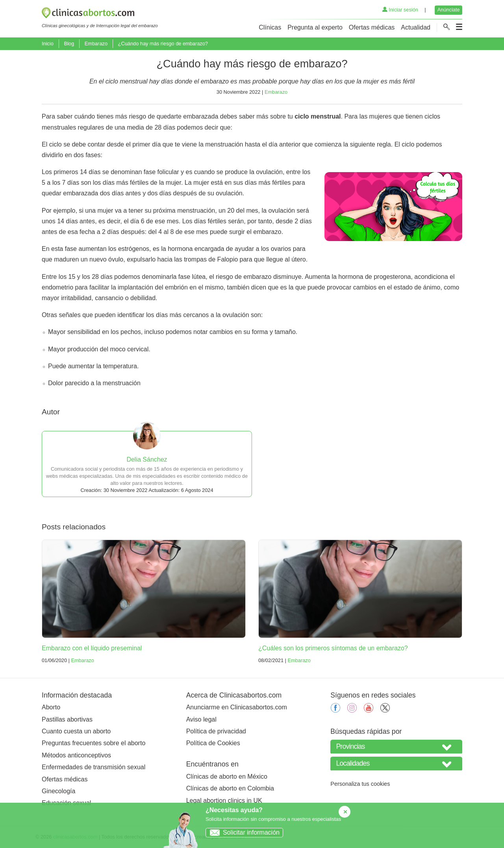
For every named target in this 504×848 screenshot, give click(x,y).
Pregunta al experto (315, 27)
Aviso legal (201, 719)
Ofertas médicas (372, 27)
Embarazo (96, 44)
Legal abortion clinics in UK (224, 801)
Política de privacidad (216, 731)
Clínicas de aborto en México (227, 777)
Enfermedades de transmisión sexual (94, 767)
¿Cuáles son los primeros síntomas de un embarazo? (333, 648)
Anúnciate (449, 10)
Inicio (48, 44)
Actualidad (416, 27)
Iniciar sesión (400, 10)
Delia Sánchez (147, 459)
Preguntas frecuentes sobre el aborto (94, 743)
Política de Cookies (213, 743)
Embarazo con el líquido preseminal (92, 648)
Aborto (51, 707)
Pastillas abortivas (67, 719)
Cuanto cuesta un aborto (76, 731)
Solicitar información (243, 832)
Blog (69, 44)
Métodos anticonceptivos (76, 755)
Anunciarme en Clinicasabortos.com (237, 707)
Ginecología (58, 791)
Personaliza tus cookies (360, 784)
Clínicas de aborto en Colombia (230, 788)
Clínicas (270, 27)
